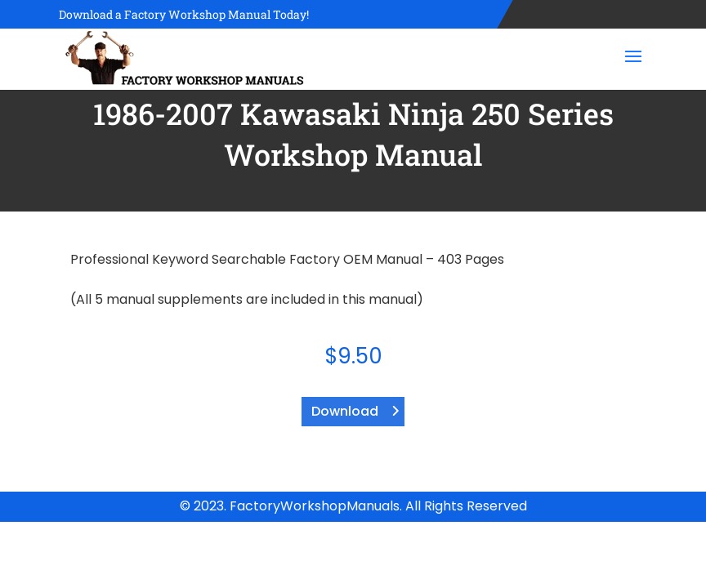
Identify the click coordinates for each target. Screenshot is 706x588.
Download (345, 411)
